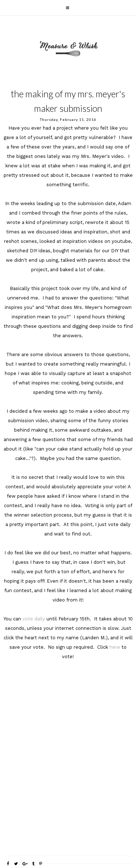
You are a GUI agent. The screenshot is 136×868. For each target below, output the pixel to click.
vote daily (34, 619)
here (116, 647)
